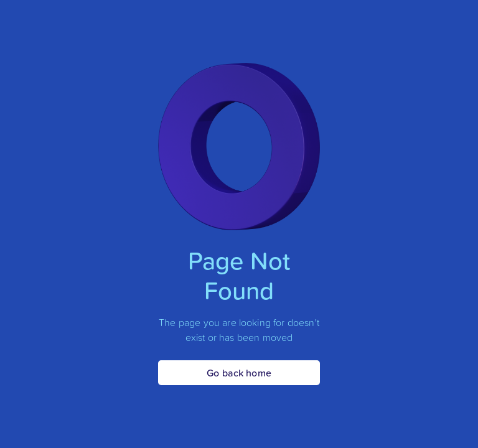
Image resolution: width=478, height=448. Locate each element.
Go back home (239, 373)
